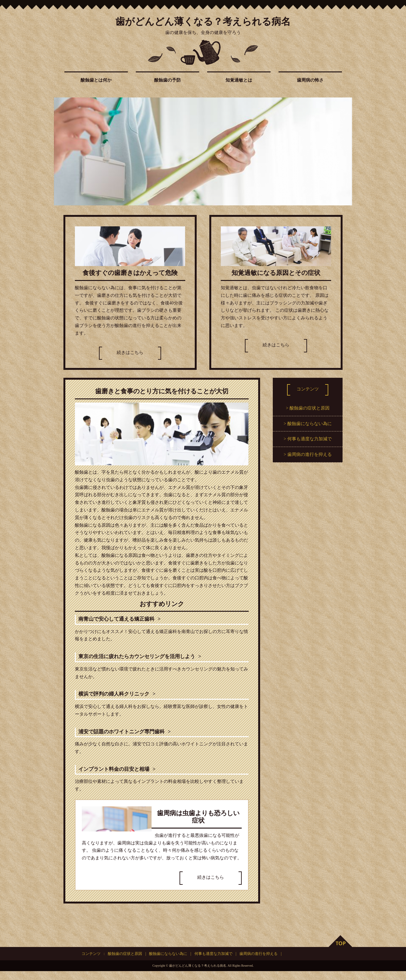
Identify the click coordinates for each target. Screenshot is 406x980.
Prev (62, 151)
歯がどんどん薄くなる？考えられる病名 (203, 21)
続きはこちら (130, 353)
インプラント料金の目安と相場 (123, 777)
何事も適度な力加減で (310, 439)
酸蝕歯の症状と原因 (310, 408)
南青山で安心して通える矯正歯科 (127, 620)
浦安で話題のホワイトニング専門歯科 (133, 738)
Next (344, 151)
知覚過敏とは (239, 80)
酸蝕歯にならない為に (310, 424)
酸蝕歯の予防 (167, 80)
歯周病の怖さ (310, 80)
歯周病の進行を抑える (310, 454)
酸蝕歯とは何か (96, 80)
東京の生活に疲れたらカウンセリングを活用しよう (152, 660)
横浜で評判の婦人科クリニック (123, 699)
